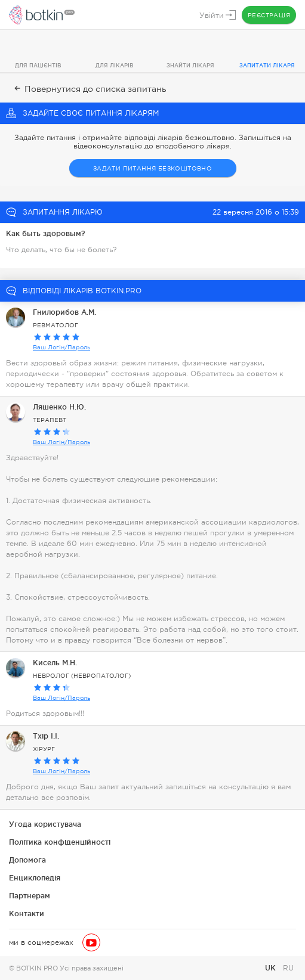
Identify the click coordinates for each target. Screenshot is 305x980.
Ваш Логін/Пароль (61, 347)
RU (288, 968)
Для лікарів (115, 66)
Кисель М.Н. (55, 663)
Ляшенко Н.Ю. (59, 407)
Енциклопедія (35, 878)
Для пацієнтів (38, 66)
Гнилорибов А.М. (64, 312)
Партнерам (30, 896)
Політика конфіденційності (60, 842)
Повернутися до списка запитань (89, 89)
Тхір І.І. (46, 736)
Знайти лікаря (190, 66)
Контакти (27, 914)
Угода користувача (45, 824)
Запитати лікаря (267, 66)
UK (272, 968)
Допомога (27, 860)
